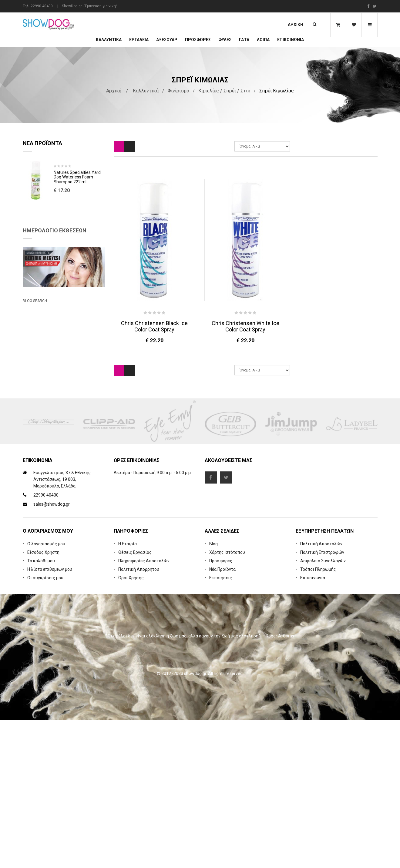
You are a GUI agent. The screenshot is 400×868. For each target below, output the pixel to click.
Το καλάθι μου (41, 709)
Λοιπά (263, 40)
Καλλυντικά (109, 40)
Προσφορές (221, 709)
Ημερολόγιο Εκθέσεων (55, 317)
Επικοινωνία (291, 40)
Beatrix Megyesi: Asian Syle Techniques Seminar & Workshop (57, 452)
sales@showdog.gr (52, 652)
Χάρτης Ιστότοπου (227, 700)
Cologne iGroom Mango (76, 263)
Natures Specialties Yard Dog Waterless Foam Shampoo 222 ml (77, 177)
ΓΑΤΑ (244, 40)
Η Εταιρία (128, 692)
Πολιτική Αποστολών (321, 692)
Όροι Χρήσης (131, 726)
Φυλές (225, 40)
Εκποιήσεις (221, 726)
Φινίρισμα (178, 91)
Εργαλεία (139, 40)
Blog (213, 692)
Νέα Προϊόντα (222, 717)
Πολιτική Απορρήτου (139, 717)
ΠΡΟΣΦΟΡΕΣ (198, 40)
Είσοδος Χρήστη (43, 700)
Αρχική (296, 25)
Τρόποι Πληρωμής (318, 717)
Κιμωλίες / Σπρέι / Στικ (224, 91)
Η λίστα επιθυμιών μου (50, 717)
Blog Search (35, 480)
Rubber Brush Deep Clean (78, 218)
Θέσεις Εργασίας (135, 700)
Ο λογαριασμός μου (46, 692)
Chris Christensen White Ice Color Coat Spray (245, 326)
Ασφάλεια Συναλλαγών (323, 709)
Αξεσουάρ (167, 40)
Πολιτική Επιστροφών (322, 700)
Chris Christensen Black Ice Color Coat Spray (154, 326)
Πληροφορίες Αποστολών (144, 709)
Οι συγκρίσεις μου (45, 726)
